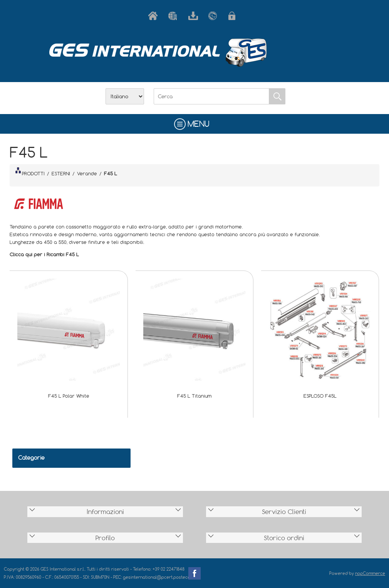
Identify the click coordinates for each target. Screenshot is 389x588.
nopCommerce (370, 573)
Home (154, 16)
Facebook (194, 573)
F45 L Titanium (194, 396)
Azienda (174, 16)
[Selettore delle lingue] (125, 96)
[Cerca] (211, 96)
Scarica (194, 16)
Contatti (215, 16)
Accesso (235, 16)
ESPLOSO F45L (320, 396)
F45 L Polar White (69, 396)
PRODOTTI (30, 172)
